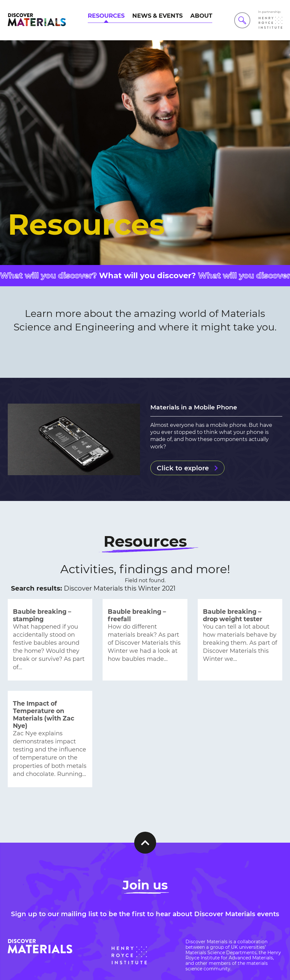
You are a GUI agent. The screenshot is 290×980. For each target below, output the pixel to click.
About (201, 16)
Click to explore (183, 468)
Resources (106, 16)
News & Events (157, 16)
